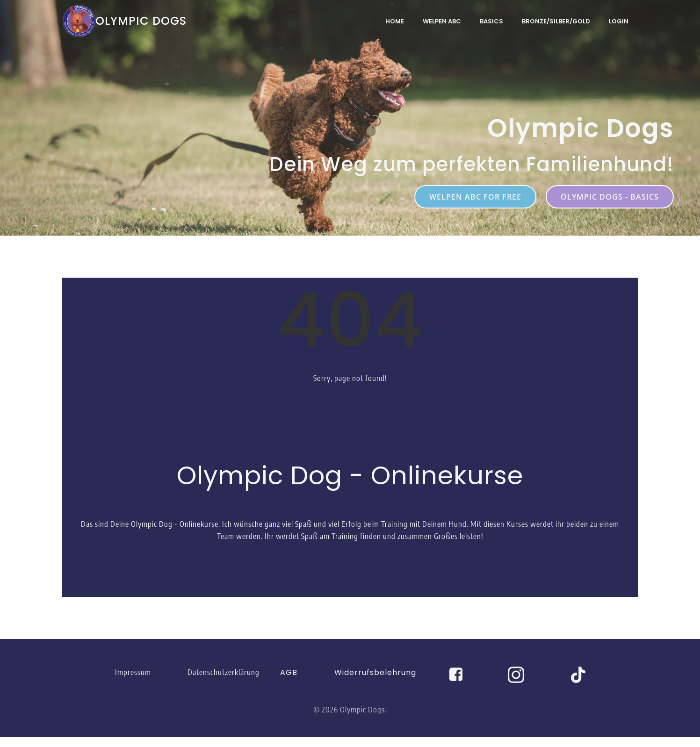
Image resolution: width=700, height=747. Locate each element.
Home (395, 21)
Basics (492, 21)
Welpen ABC (442, 21)
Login (619, 21)
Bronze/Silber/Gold (556, 21)
